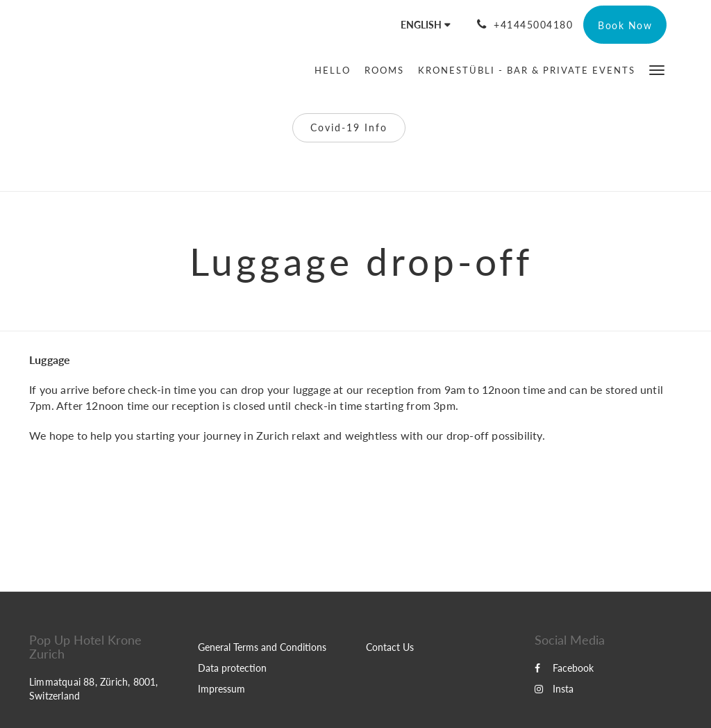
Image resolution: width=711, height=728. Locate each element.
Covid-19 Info (349, 127)
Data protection (232, 668)
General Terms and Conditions (262, 647)
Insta (554, 689)
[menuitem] (336, 70)
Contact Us (390, 647)
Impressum (221, 689)
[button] (657, 69)
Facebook (564, 668)
